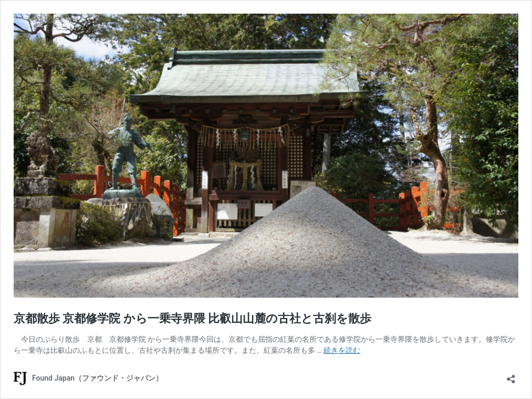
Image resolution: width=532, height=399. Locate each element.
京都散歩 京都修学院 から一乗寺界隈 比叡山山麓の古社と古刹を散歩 (192, 318)
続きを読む (342, 350)
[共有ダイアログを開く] (511, 376)
